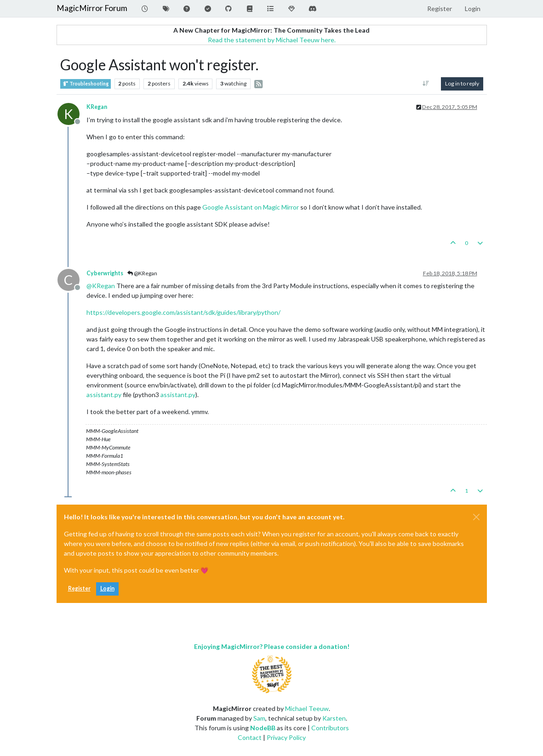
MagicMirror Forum (92, 8)
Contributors (330, 728)
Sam (259, 718)
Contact (250, 737)
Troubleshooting (86, 84)
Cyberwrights (105, 273)
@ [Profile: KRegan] (101, 286)
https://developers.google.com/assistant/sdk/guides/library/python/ (183, 312)
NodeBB (263, 728)
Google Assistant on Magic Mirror (251, 207)
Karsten (334, 718)
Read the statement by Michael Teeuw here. (272, 40)
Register (79, 588)
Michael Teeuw (307, 708)
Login (107, 588)
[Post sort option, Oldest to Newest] (426, 84)
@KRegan (142, 273)
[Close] (476, 517)
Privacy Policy (286, 737)
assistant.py (104, 395)
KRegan (97, 107)
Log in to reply (462, 83)
